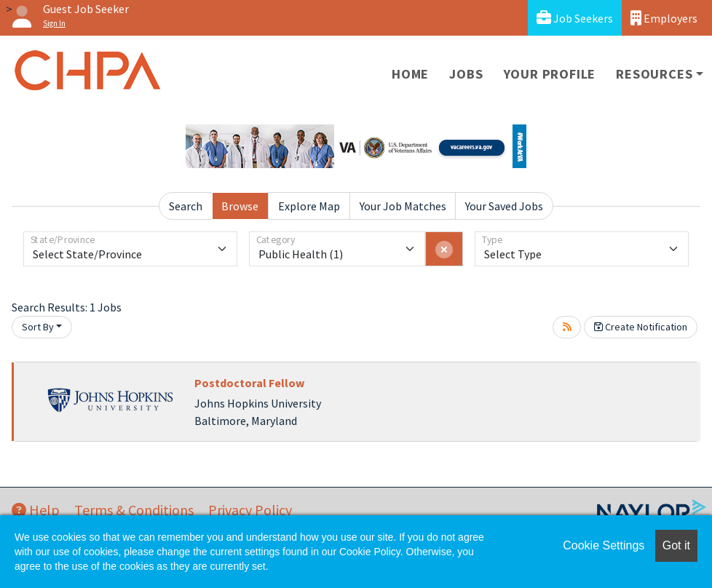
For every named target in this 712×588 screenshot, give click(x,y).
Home (410, 74)
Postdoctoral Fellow (249, 383)
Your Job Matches (403, 206)
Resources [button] (654, 74)
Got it (676, 545)
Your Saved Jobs (504, 206)
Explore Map (309, 206)
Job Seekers (575, 18)
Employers (664, 18)
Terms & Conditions (134, 510)
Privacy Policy (250, 510)
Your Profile (550, 74)
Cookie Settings (604, 545)
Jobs (466, 74)
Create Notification (641, 327)
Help (36, 510)
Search (186, 206)
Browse (240, 206)
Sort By (38, 327)
